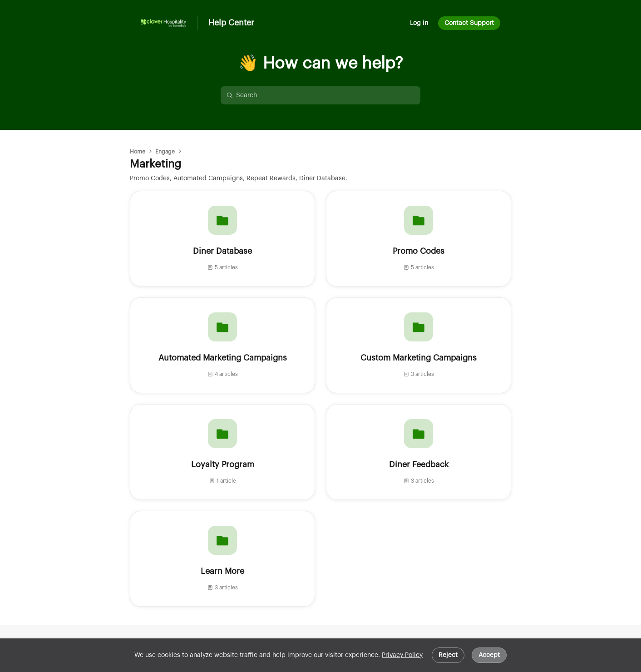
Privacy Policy (402, 655)
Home (138, 152)
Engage (165, 152)
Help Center (231, 23)
